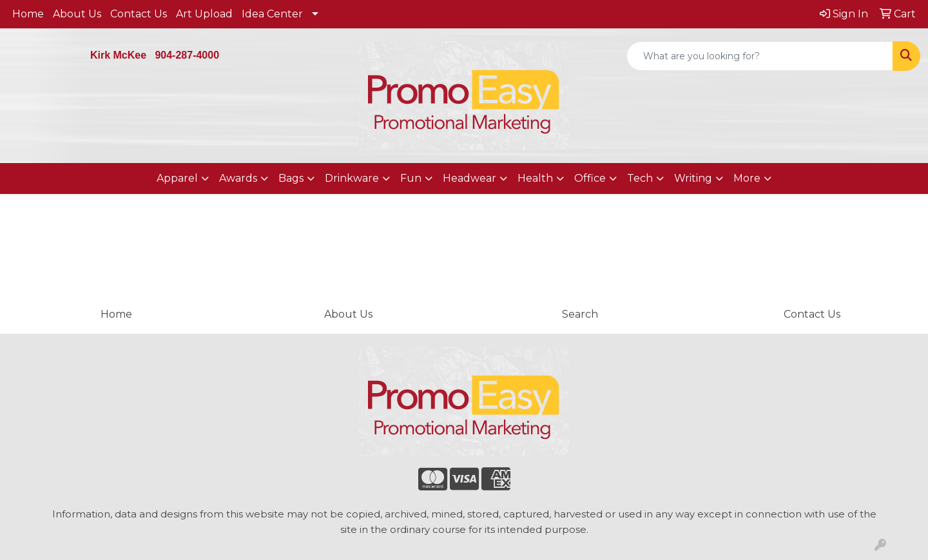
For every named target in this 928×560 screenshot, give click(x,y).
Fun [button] (411, 178)
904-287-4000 (187, 55)
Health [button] (535, 178)
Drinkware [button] (352, 178)
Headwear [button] (469, 178)
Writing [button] (693, 178)
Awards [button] (238, 178)
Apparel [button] (177, 178)
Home (28, 14)
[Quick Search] (760, 56)
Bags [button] (291, 178)
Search (580, 314)
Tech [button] (640, 178)
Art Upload (204, 14)
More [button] (747, 178)
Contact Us (139, 14)
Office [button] (590, 178)
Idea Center (272, 14)
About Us (77, 14)
